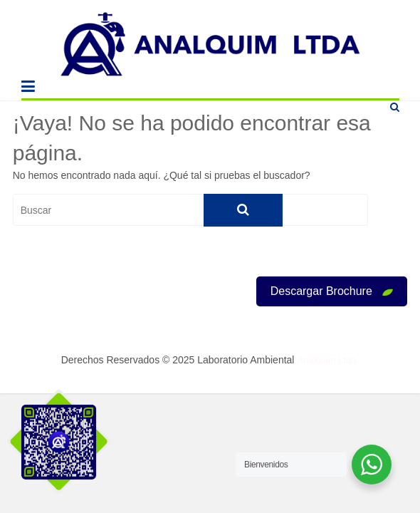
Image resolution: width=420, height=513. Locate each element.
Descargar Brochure (332, 291)
